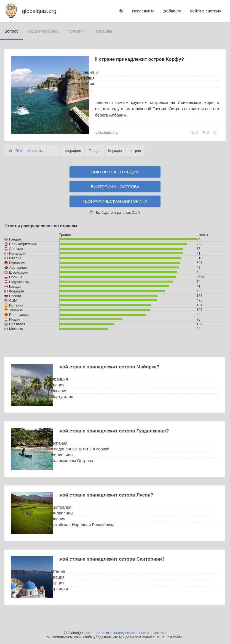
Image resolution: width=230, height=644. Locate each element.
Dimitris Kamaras (29, 151)
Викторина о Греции (115, 172)
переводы (102, 31)
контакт (160, 633)
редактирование (43, 31)
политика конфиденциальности (123, 633)
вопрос (11, 31)
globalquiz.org (39, 11)
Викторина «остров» (115, 187)
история (76, 31)
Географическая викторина (115, 201)
